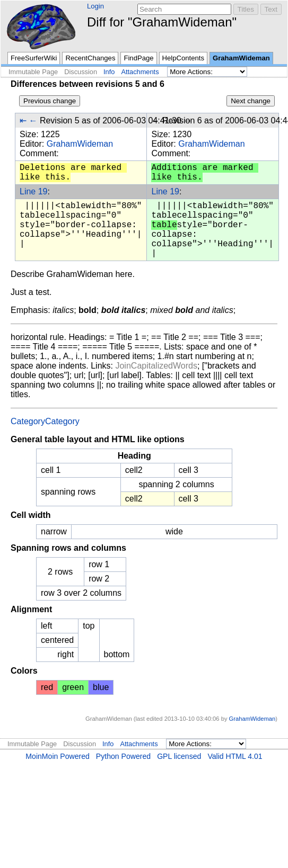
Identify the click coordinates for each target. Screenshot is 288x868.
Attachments (140, 72)
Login (95, 6)
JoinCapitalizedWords (156, 366)
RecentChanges (90, 58)
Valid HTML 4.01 (235, 756)
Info (109, 72)
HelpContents (183, 58)
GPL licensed (179, 756)
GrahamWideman (241, 58)
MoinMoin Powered (58, 756)
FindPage (138, 58)
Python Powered (123, 756)
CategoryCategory (45, 421)
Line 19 (34, 191)
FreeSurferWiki (34, 58)
